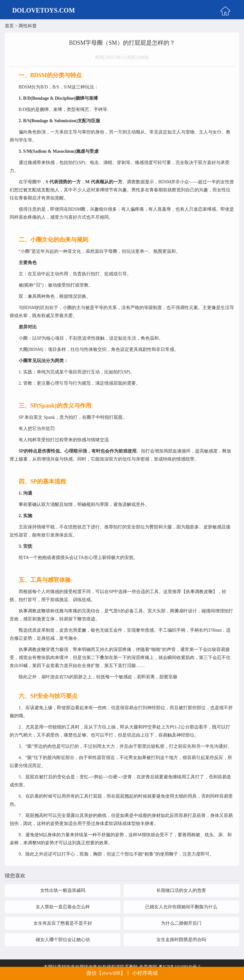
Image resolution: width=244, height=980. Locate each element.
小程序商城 (145, 973)
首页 (9, 26)
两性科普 (28, 26)
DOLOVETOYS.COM (44, 10)
